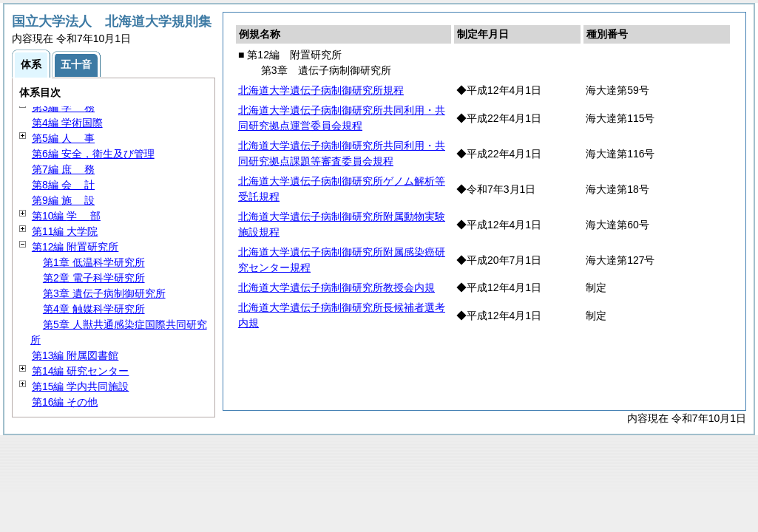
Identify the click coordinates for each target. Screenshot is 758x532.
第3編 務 (63, 107)
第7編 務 (63, 169)
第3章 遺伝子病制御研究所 (104, 293)
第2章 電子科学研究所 (94, 278)
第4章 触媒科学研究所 (94, 309)
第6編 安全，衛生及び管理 (93, 154)
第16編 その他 (65, 402)
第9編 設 (63, 200)
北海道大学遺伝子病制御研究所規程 (321, 90)
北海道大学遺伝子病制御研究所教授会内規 (336, 287)
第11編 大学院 (65, 231)
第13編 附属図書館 (75, 355)
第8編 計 (63, 185)
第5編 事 (63, 138)
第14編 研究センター (80, 371)
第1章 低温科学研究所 (94, 262)
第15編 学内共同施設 (80, 386)
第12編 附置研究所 (75, 247)
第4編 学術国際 (67, 123)
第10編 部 (66, 216)
